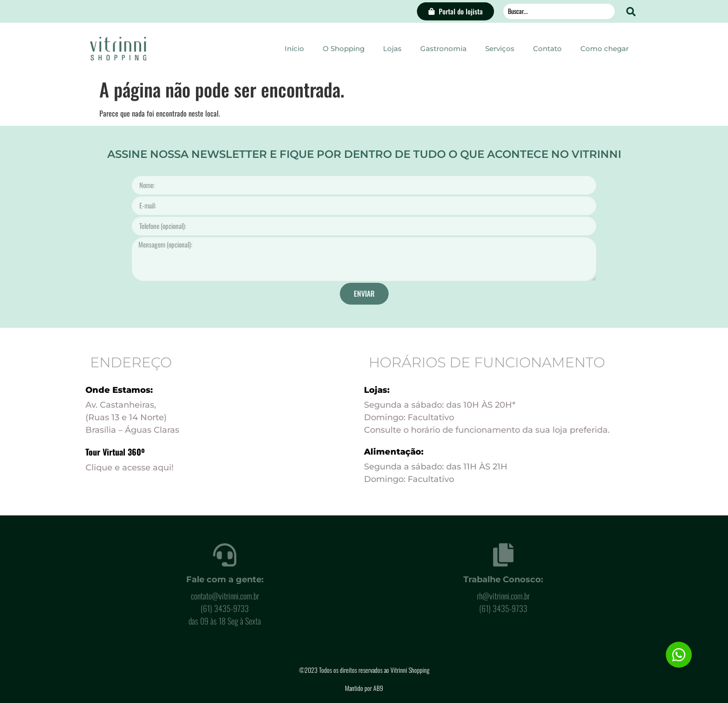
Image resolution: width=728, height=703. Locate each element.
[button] (679, 655)
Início (294, 49)
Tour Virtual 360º (115, 452)
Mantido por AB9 (364, 688)
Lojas (392, 49)
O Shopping (344, 49)
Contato (547, 49)
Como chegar (604, 49)
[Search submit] (631, 12)
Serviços (500, 49)
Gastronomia (443, 49)
